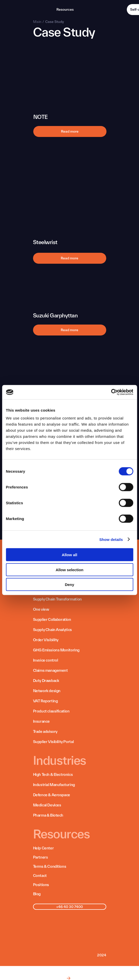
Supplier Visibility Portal (53, 742)
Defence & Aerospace (52, 795)
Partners (41, 857)
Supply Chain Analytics (52, 630)
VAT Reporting (45, 701)
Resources (65, 9)
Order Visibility (46, 640)
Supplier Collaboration (52, 619)
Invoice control (46, 660)
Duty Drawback (46, 681)
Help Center (43, 848)
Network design (47, 691)
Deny (69, 585)
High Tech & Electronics (53, 774)
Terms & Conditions (50, 866)
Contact (40, 876)
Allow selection (69, 570)
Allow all (69, 555)
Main (37, 22)
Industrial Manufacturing (54, 785)
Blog (37, 894)
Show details (111, 539)
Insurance (41, 721)
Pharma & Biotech (48, 815)
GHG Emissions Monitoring (56, 650)
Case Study (55, 22)
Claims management (50, 670)
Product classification (51, 711)
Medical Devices (47, 805)
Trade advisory (45, 731)
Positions (41, 885)
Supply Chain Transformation (57, 599)
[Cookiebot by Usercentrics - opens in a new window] (111, 392)
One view (41, 609)
